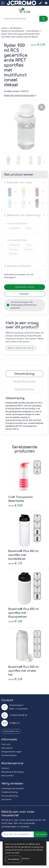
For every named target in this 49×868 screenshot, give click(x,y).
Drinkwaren (15, 28)
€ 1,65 (15, 621)
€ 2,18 (15, 679)
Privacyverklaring (10, 796)
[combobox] (20, 19)
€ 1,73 (15, 563)
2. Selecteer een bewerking (22, 215)
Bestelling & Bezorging (12, 772)
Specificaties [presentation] (24, 389)
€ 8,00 (15, 506)
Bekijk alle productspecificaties (20, 96)
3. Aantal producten (18, 266)
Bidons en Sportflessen (13, 31)
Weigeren (26, 859)
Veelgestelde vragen (12, 752)
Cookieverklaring (9, 792)
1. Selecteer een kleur (18, 183)
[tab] (24, 374)
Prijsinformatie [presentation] (24, 382)
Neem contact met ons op (21, 348)
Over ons (6, 744)
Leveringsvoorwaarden (13, 789)
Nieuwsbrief (7, 748)
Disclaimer (6, 800)
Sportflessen (33, 31)
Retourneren (7, 776)
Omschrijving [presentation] (24, 374)
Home (4, 28)
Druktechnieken (9, 756)
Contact (5, 768)
